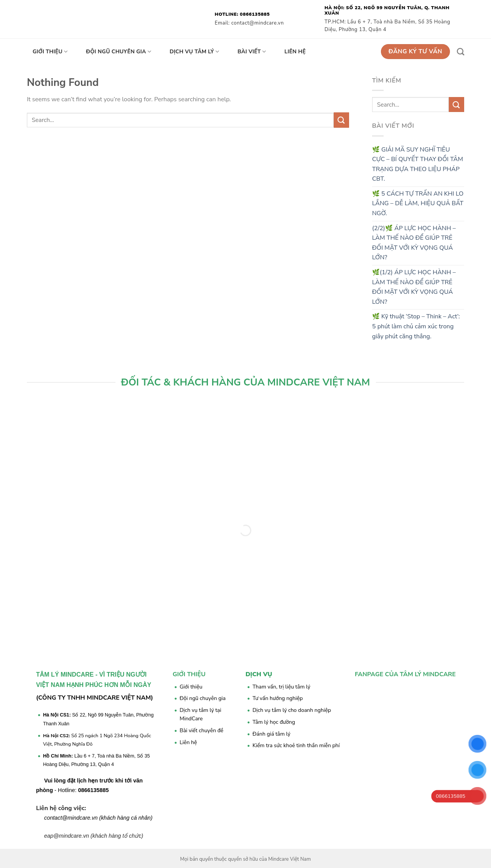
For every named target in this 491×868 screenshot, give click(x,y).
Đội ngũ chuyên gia (119, 52)
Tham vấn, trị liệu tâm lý (281, 687)
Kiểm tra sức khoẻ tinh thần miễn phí (296, 745)
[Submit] (341, 120)
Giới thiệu (50, 52)
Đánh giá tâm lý (271, 734)
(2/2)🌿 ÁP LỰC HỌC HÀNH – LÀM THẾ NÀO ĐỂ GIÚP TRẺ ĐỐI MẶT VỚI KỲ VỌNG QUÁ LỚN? (414, 243)
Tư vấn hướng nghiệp (278, 698)
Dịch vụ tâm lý (194, 52)
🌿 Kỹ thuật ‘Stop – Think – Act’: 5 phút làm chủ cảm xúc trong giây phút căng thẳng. (416, 326)
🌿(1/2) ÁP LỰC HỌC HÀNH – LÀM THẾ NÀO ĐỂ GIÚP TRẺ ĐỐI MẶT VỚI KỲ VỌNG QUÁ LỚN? (414, 287)
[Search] (461, 52)
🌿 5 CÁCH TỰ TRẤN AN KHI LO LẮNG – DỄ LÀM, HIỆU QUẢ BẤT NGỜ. (418, 203)
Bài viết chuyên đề (201, 730)
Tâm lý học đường (274, 722)
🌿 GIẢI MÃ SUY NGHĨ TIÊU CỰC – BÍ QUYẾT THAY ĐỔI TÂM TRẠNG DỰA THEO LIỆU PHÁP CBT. (418, 164)
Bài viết (252, 52)
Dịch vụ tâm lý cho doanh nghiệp (292, 710)
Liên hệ (295, 52)
